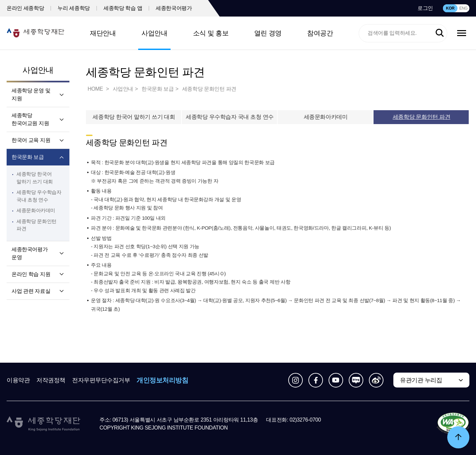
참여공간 (320, 33)
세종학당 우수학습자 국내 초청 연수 (230, 117)
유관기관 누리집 (421, 380)
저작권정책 (51, 380)
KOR (450, 8)
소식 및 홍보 (211, 33)
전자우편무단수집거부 (101, 380)
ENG (463, 8)
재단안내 (103, 33)
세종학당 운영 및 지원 (31, 94)
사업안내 (154, 33)
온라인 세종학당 (25, 8)
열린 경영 (268, 33)
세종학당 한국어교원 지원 (30, 119)
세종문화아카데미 (36, 210)
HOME (96, 89)
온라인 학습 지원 (31, 274)
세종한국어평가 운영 (30, 253)
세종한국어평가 (174, 8)
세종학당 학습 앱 (123, 8)
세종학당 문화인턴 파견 (209, 89)
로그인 (425, 8)
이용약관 (18, 380)
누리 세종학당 (74, 8)
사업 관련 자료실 (31, 291)
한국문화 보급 (28, 157)
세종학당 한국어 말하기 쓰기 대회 (134, 117)
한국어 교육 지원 (31, 140)
